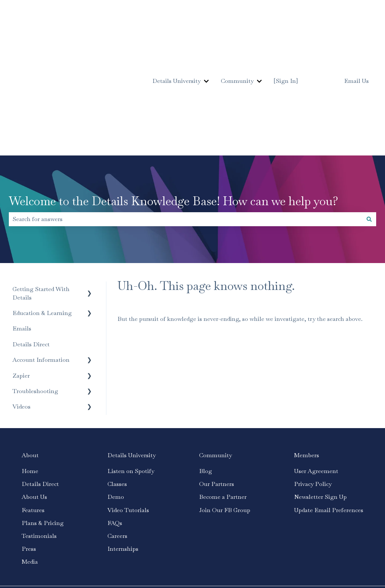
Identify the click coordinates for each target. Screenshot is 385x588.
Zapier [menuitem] (21, 278)
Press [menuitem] (29, 451)
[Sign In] (286, 32)
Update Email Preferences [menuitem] (329, 412)
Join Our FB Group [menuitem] (225, 412)
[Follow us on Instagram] (338, 512)
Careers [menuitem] (117, 438)
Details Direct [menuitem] (31, 247)
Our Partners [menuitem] (217, 386)
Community (237, 32)
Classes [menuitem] (117, 386)
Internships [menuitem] (123, 451)
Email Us (356, 32)
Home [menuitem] (30, 373)
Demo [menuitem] (116, 399)
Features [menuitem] (33, 412)
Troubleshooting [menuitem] (35, 293)
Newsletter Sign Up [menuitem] (320, 399)
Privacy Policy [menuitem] (313, 386)
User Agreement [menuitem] (316, 373)
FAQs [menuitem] (115, 425)
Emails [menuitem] (22, 231)
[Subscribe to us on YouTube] (354, 512)
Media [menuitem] (30, 464)
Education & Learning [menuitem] (42, 215)
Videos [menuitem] (22, 309)
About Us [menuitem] (34, 399)
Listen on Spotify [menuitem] (131, 373)
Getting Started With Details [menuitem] (41, 195)
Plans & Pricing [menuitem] (43, 425)
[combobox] (186, 122)
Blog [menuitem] (206, 373)
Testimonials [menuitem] (39, 438)
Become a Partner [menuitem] (223, 399)
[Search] (369, 122)
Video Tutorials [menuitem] (128, 412)
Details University (176, 32)
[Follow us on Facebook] (322, 512)
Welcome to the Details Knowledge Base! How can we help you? (174, 103)
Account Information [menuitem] (41, 262)
